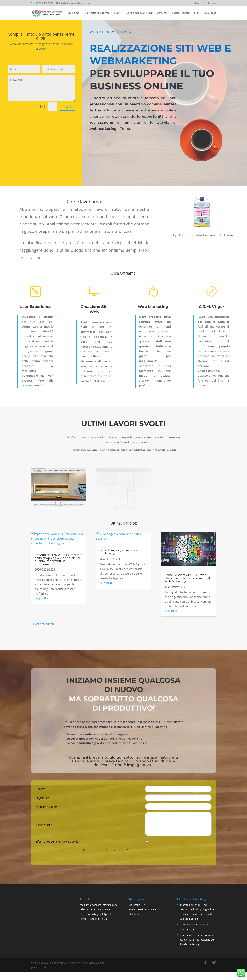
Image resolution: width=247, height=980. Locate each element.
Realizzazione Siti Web (97, 13)
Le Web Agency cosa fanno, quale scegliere (119, 552)
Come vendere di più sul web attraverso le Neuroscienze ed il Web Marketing (187, 578)
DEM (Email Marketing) (140, 13)
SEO (116, 13)
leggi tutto (41, 598)
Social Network (181, 13)
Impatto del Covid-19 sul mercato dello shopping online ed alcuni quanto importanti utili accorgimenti (59, 559)
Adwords (162, 13)
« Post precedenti (43, 624)
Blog (198, 3)
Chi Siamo (73, 13)
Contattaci (210, 3)
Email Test (210, 13)
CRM (197, 13)
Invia (68, 104)
